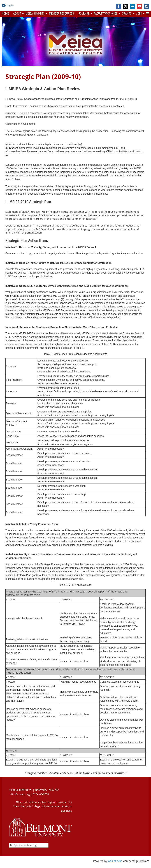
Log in (10, 5)
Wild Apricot (115, 861)
